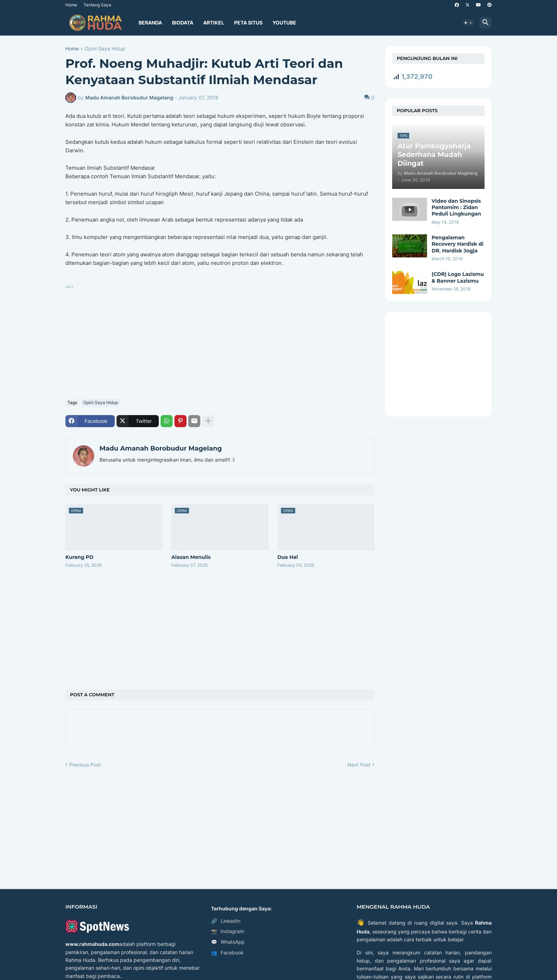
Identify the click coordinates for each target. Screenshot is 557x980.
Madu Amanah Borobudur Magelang (161, 448)
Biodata (183, 23)
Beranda (150, 23)
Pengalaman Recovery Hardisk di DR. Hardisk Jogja (458, 244)
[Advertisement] (220, 341)
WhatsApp (228, 942)
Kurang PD (79, 557)
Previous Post (85, 765)
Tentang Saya (97, 5)
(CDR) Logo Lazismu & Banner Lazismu (458, 277)
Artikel (214, 23)
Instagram (228, 931)
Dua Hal (288, 557)
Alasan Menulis (191, 557)
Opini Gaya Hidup (105, 49)
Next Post (359, 765)
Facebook (227, 953)
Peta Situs (248, 23)
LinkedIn (226, 921)
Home (71, 5)
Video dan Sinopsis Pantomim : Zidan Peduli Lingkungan (456, 207)
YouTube (284, 23)
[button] (468, 23)
